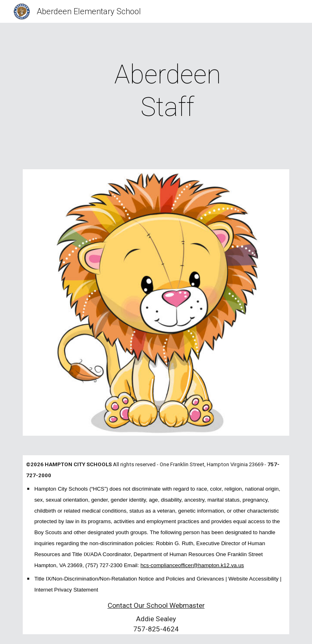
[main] (167, 91)
